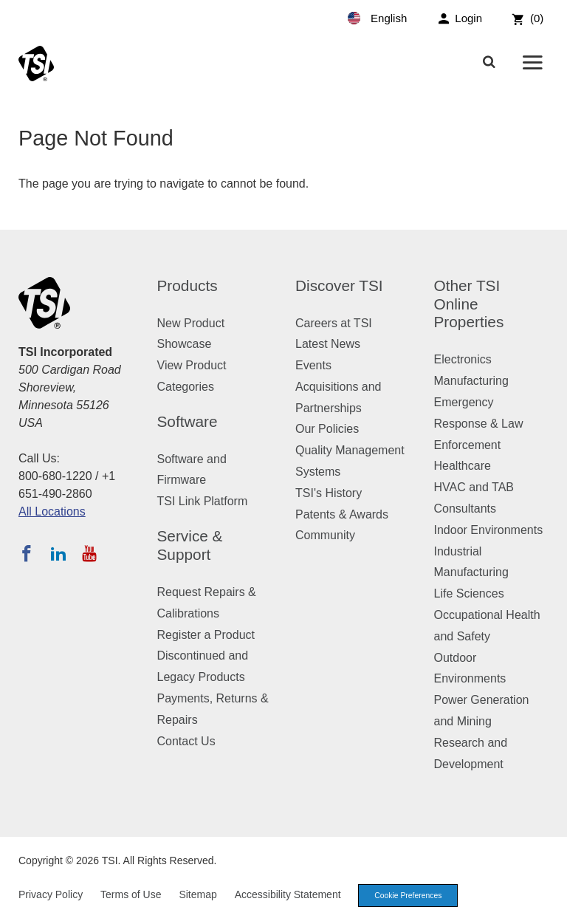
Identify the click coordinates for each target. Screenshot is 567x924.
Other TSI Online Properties (469, 304)
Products (188, 285)
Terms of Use (131, 895)
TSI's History (329, 493)
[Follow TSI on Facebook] (27, 553)
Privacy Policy (51, 895)
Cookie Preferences (412, 896)
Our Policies (327, 429)
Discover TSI (339, 285)
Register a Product (206, 635)
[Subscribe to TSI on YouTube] (89, 553)
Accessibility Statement (288, 895)
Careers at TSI (334, 323)
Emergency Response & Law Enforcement (479, 424)
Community (325, 535)
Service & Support (190, 545)
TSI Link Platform (203, 501)
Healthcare (463, 466)
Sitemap (197, 895)
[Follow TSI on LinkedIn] (58, 553)
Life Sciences (469, 593)
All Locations (52, 511)
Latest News (328, 344)
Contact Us (186, 741)
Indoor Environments (489, 530)
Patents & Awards (342, 514)
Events (313, 365)
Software (188, 421)
